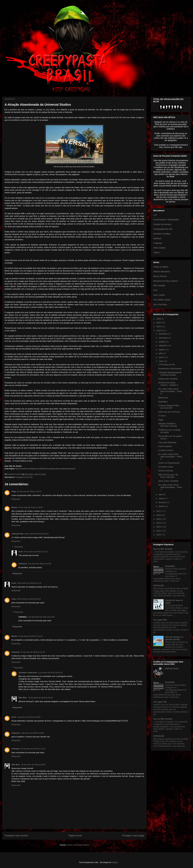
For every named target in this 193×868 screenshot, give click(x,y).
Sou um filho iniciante (163, 549)
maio (161, 361)
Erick (14, 717)
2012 (159, 531)
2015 (159, 519)
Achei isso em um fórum (169, 412)
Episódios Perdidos (162, 234)
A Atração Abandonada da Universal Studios (170, 374)
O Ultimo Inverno (166, 450)
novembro (163, 338)
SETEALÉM (159, 586)
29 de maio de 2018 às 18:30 (29, 491)
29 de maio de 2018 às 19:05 (30, 507)
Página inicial (75, 836)
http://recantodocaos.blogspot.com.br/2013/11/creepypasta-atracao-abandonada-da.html (45, 469)
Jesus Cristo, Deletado (168, 481)
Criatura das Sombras (168, 379)
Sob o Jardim (159, 295)
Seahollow (163, 402)
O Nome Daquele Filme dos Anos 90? (169, 407)
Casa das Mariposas (167, 442)
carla (14, 599)
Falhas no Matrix (161, 267)
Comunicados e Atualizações (166, 220)
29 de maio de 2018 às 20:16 (36, 534)
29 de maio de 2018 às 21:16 (29, 583)
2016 (159, 515)
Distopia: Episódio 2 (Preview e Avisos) (168, 425)
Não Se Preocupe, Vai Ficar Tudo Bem (168, 476)
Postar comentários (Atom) (78, 845)
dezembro (163, 334)
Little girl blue (18, 534)
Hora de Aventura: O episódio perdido (174, 638)
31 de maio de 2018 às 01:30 (33, 652)
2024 (159, 319)
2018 (159, 331)
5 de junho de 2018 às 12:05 (40, 564)
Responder (16, 499)
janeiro (162, 506)
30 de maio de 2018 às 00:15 (29, 599)
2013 (159, 527)
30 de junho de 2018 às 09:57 (34, 765)
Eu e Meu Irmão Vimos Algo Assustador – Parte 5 (170, 391)
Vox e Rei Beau (160, 304)
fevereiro (163, 502)
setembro (163, 346)
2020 (159, 323)
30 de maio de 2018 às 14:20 (30, 636)
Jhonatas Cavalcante (28, 673)
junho (161, 357)
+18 (155, 215)
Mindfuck (157, 238)
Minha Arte (163, 398)
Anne (21, 552)
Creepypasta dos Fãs (24, 477)
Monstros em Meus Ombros (166, 281)
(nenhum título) (172, 668)
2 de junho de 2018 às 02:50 (33, 733)
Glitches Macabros (162, 272)
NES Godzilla (159, 286)
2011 (159, 535)
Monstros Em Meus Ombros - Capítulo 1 (168, 384)
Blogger (115, 862)
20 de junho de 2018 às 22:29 (33, 749)
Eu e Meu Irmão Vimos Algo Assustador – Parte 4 (170, 457)
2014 (159, 523)
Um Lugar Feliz (160, 620)
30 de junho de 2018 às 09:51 (41, 698)
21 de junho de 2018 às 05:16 (50, 673)
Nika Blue (23, 698)
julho (161, 353)
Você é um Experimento (169, 463)
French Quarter (165, 446)
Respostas (19, 547)
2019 (159, 327)
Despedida (170, 566)
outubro (162, 342)
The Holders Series (162, 300)
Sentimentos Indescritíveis (170, 369)
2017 (159, 511)
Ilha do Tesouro (160, 276)
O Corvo (162, 416)
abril (161, 495)
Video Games (159, 248)
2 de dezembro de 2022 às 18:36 (41, 617)
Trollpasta (158, 243)
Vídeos (156, 252)
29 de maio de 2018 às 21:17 (36, 552)
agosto (162, 350)
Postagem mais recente (16, 836)
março (162, 498)
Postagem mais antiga (133, 836)
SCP (155, 290)
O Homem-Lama (166, 467)
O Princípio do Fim (167, 365)
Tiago (14, 491)
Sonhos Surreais (166, 471)
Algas (161, 420)
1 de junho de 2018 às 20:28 (29, 717)
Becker (15, 507)
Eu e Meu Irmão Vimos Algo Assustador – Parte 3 (170, 487)
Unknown (23, 564)
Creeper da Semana (162, 224)
